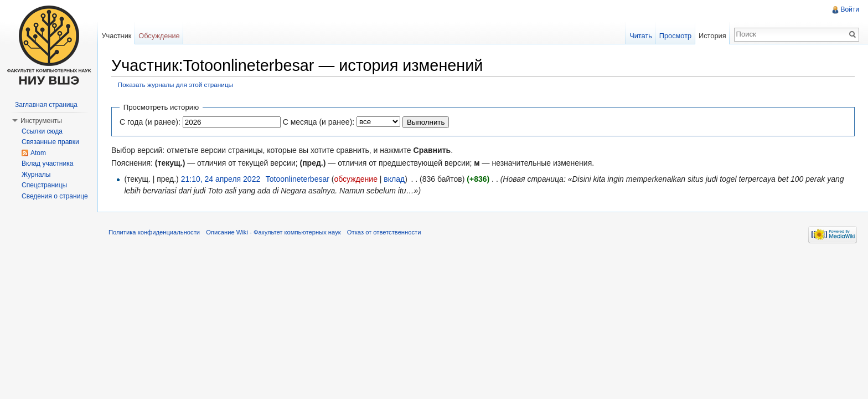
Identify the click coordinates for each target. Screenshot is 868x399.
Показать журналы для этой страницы (175, 85)
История (712, 36)
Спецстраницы (44, 185)
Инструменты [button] (41, 121)
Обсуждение (159, 36)
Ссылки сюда (42, 131)
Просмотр (675, 36)
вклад (394, 179)
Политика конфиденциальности (154, 232)
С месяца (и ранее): (319, 122)
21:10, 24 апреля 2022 (221, 179)
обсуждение (355, 179)
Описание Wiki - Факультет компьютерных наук (273, 232)
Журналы (36, 175)
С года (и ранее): (150, 122)
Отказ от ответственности (384, 232)
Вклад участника (47, 163)
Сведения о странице (55, 196)
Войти (850, 9)
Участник (116, 36)
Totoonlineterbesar (298, 179)
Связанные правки (50, 142)
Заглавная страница (46, 105)
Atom (38, 153)
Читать (641, 36)
